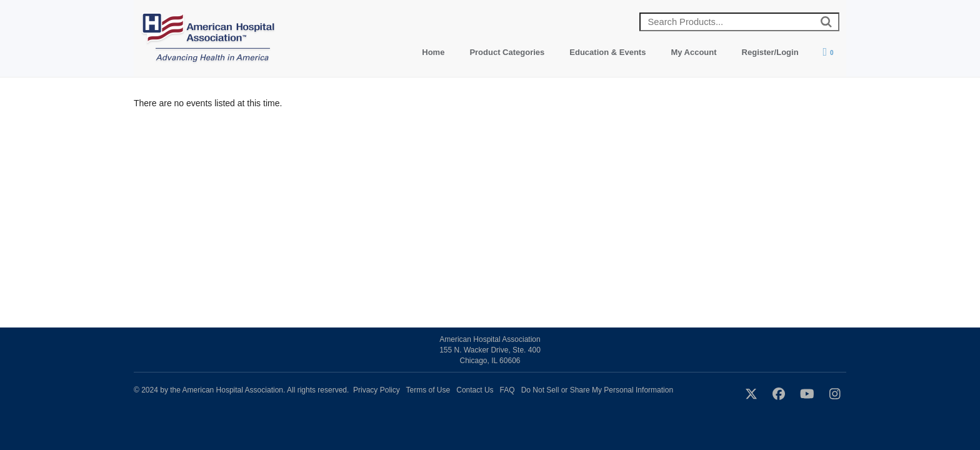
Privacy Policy (377, 390)
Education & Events (607, 52)
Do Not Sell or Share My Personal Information (597, 390)
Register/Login (770, 52)
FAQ (507, 390)
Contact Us (475, 390)
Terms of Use (428, 390)
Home (433, 52)
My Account (693, 52)
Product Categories (507, 52)
